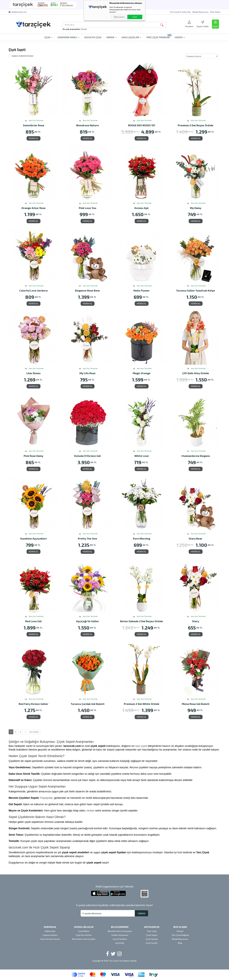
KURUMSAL (50, 927)
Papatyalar (46, 798)
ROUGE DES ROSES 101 (142, 125)
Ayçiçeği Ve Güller (88, 621)
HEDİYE (180, 37)
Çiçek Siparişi (152, 939)
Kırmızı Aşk (142, 208)
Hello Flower (142, 291)
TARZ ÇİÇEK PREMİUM (159, 36)
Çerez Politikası (120, 939)
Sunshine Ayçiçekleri (33, 539)
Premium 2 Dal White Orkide (142, 704)
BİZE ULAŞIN (180, 927)
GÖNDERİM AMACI (68, 37)
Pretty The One (87, 539)
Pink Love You (88, 208)
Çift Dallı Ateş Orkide (196, 373)
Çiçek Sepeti (152, 935)
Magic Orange (142, 373)
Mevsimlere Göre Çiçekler (84, 939)
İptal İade (120, 943)
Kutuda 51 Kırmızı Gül (87, 456)
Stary (196, 621)
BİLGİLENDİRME (120, 927)
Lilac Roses (33, 373)
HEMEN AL (34, 138)
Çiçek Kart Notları (84, 935)
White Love (142, 456)
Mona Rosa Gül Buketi (196, 704)
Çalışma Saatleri (50, 935)
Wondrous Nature (87, 125)
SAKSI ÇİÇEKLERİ (131, 37)
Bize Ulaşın (215, 12)
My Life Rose (87, 373)
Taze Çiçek (152, 931)
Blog (180, 943)
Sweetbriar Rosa (34, 125)
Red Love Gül (33, 621)
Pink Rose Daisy (33, 456)
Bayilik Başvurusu (201, 12)
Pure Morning (142, 539)
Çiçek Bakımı (84, 931)
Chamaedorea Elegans (196, 456)
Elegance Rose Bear (87, 291)
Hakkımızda (50, 931)
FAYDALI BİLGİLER (84, 927)
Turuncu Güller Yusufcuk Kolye (196, 291)
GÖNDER (142, 913)
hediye (90, 811)
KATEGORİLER (152, 927)
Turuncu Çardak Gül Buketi (88, 704)
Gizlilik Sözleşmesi (120, 935)
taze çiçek (141, 746)
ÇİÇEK (48, 37)
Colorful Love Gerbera (33, 291)
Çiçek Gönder (152, 943)
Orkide (84, 29)
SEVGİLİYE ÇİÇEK (93, 37)
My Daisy (196, 208)
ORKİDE (112, 37)
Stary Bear (196, 539)
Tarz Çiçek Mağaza (180, 935)
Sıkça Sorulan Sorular (50, 939)
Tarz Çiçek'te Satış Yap (180, 12)
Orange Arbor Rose (34, 208)
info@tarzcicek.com (19, 12)
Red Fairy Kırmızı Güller (34, 704)
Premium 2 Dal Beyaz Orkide (196, 125)
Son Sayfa (34, 732)
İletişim (180, 931)
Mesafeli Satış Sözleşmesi (120, 931)
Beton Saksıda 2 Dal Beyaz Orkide (142, 621)
